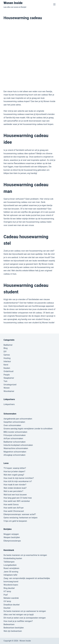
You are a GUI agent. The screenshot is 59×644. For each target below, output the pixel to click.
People (7, 375)
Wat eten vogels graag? (14, 475)
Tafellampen (9, 562)
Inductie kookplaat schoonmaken (18, 445)
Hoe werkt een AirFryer (14, 508)
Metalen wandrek (11, 598)
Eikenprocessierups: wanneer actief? (20, 514)
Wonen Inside (13, 3)
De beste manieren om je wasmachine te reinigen (25, 555)
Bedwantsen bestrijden (14, 628)
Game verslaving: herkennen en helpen (20, 518)
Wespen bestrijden (12, 537)
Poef (6, 595)
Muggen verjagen (11, 534)
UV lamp (7, 601)
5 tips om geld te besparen (15, 521)
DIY (5, 352)
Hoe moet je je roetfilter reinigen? (18, 621)
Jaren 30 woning (11, 572)
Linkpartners (9, 404)
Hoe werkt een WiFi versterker (17, 501)
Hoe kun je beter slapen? (14, 471)
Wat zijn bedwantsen (13, 631)
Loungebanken (10, 565)
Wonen (7, 388)
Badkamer (8, 345)
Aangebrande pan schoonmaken (18, 419)
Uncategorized (10, 385)
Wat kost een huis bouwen (15, 495)
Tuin (5, 381)
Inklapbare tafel (10, 575)
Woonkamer (9, 391)
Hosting (7, 358)
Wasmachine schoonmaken (16, 448)
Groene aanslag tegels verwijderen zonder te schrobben (28, 429)
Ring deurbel (9, 588)
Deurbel (7, 608)
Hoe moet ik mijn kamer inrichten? (19, 478)
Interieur (7, 361)
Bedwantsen (9, 624)
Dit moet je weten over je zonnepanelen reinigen (25, 618)
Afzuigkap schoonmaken (14, 455)
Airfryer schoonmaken (13, 438)
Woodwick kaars (11, 585)
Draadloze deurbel (11, 605)
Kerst (6, 365)
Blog (5, 348)
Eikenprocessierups (12, 541)
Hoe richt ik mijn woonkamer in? (18, 481)
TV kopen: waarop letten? (15, 468)
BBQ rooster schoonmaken (15, 432)
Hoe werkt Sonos (11, 505)
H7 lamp (7, 591)
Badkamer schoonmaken (15, 442)
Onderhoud (8, 371)
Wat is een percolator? (13, 491)
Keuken (7, 368)
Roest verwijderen (11, 568)
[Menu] (54, 4)
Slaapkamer (9, 378)
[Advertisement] (29, 55)
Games (7, 355)
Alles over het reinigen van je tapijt (19, 615)
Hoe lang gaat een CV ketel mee (18, 498)
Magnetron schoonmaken (15, 452)
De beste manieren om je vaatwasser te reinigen (25, 611)
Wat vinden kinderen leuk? (15, 488)
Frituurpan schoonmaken (15, 435)
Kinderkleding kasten (13, 558)
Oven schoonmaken (12, 425)
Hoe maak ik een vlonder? (15, 485)
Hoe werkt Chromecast (14, 511)
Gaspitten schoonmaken (14, 422)
